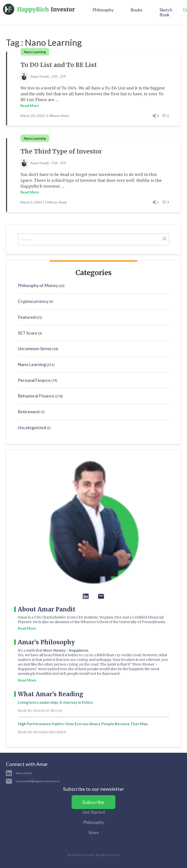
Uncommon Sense (35, 348)
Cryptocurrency (33, 301)
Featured (27, 317)
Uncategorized (32, 427)
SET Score (28, 333)
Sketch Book (166, 12)
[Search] (164, 239)
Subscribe (93, 802)
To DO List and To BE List (59, 65)
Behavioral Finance (36, 396)
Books (136, 10)
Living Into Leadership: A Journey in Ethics (55, 702)
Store (94, 832)
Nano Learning (32, 364)
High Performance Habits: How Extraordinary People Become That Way (83, 724)
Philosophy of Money (38, 285)
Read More (30, 106)
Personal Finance (34, 380)
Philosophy (103, 10)
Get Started (93, 812)
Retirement (29, 412)
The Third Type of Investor (61, 151)
